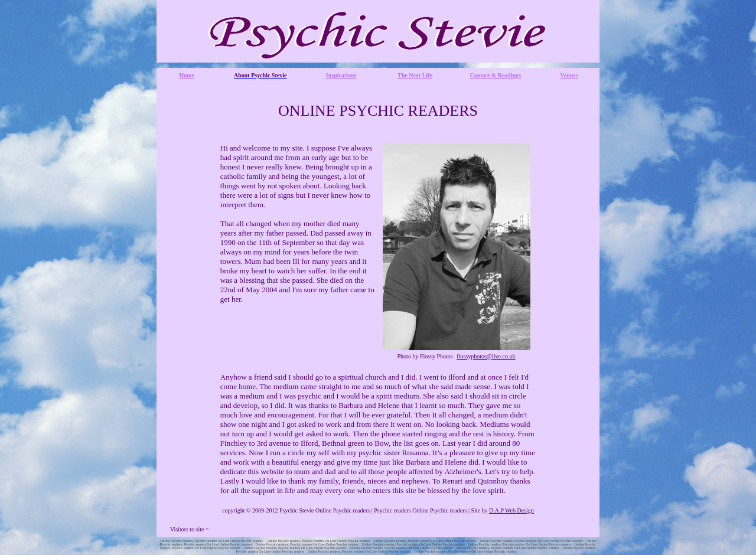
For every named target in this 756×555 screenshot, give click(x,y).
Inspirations (341, 75)
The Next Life (415, 75)
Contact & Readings (496, 75)
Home (187, 75)
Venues (569, 75)
